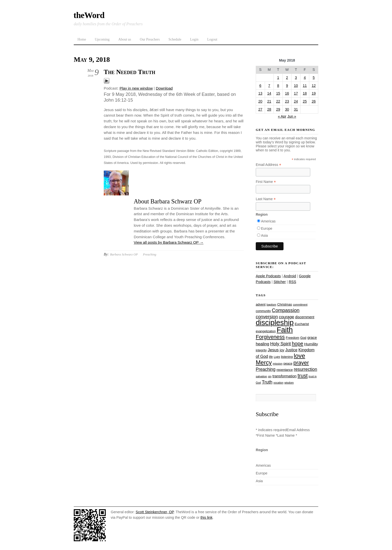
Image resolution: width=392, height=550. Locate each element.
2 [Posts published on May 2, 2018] (287, 78)
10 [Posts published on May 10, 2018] (296, 86)
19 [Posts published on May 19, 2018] (314, 93)
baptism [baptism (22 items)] (271, 305)
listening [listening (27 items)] (287, 357)
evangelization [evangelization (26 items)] (266, 331)
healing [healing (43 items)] (262, 344)
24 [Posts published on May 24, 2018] (296, 101)
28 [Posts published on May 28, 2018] (269, 109)
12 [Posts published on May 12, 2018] (314, 86)
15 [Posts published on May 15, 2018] (278, 93)
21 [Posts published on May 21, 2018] (269, 101)
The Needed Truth (129, 72)
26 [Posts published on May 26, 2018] (314, 101)
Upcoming (102, 39)
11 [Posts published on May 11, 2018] (305, 86)
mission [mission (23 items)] (278, 364)
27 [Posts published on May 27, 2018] (260, 109)
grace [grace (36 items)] (312, 337)
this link (206, 517)
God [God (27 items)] (303, 338)
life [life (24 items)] (271, 357)
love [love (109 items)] (299, 356)
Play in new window (136, 88)
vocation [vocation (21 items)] (278, 383)
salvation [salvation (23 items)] (261, 376)
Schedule (175, 39)
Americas (268, 221)
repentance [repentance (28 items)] (285, 370)
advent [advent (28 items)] (261, 304)
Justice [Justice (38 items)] (291, 350)
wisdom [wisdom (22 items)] (289, 383)
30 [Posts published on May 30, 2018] (287, 109)
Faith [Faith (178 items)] (285, 330)
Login (194, 39)
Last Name (266, 199)
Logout (212, 39)
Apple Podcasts (268, 276)
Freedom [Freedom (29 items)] (292, 338)
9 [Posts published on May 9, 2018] (287, 86)
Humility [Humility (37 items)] (311, 344)
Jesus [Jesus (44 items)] (273, 350)
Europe (267, 228)
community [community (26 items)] (263, 311)
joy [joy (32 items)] (282, 350)
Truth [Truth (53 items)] (267, 382)
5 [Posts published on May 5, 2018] (314, 78)
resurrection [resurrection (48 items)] (305, 369)
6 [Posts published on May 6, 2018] (260, 86)
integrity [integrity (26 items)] (261, 350)
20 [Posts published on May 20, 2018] (260, 101)
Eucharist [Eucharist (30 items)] (302, 324)
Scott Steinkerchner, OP (155, 512)
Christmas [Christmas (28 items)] (285, 304)
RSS (292, 282)
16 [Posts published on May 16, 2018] (287, 93)
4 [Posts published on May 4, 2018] (305, 78)
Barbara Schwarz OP (124, 254)
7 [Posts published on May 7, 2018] (269, 86)
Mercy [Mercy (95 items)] (264, 363)
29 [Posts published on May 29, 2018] (278, 109)
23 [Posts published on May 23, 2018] (287, 101)
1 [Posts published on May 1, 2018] (278, 78)
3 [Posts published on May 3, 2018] (296, 78)
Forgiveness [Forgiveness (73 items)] (270, 337)
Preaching (150, 254)
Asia (264, 235)
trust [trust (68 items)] (302, 375)
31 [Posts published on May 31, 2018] (296, 109)
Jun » (292, 116)
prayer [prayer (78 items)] (301, 363)
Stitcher (280, 282)
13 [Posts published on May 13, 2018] (260, 93)
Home (82, 39)
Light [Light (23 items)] (277, 357)
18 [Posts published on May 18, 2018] (305, 93)
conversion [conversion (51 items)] (267, 317)
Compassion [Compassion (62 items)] (285, 310)
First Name (266, 182)
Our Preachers (150, 39)
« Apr (282, 116)
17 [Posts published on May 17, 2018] (296, 93)
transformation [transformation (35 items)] (284, 376)
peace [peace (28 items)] (288, 363)
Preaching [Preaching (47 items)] (266, 369)
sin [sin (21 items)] (270, 376)
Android (290, 276)
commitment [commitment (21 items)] (300, 305)
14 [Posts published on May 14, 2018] (269, 93)
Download (164, 88)
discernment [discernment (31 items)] (305, 317)
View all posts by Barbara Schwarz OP (169, 242)
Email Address (268, 165)
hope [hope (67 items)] (297, 343)
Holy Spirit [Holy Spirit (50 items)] (280, 344)
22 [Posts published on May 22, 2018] (278, 101)
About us (125, 39)
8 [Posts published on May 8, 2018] (278, 86)
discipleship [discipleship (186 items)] (275, 322)
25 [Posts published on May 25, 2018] (305, 101)
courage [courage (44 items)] (286, 317)
